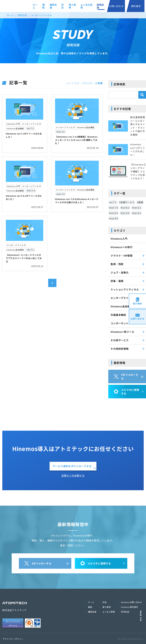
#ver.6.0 (114, 213)
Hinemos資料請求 (130, 607)
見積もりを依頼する (73, 475)
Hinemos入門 (119, 239)
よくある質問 (82, 6)
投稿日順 (87, 83)
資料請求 (135, 6)
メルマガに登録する (127, 392)
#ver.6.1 (137, 208)
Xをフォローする (126, 376)
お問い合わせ (114, 6)
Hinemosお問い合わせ (132, 602)
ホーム (26, 6)
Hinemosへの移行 (122, 247)
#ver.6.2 (125, 208)
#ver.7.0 (114, 208)
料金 (56, 6)
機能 (36, 6)
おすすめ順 (73, 83)
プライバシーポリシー (13, 639)
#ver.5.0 (125, 213)
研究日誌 (97, 6)
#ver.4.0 (114, 218)
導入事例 (67, 6)
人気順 (99, 83)
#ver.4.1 (137, 213)
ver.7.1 (113, 202)
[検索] (142, 95)
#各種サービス (127, 202)
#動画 (140, 202)
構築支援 (46, 6)
